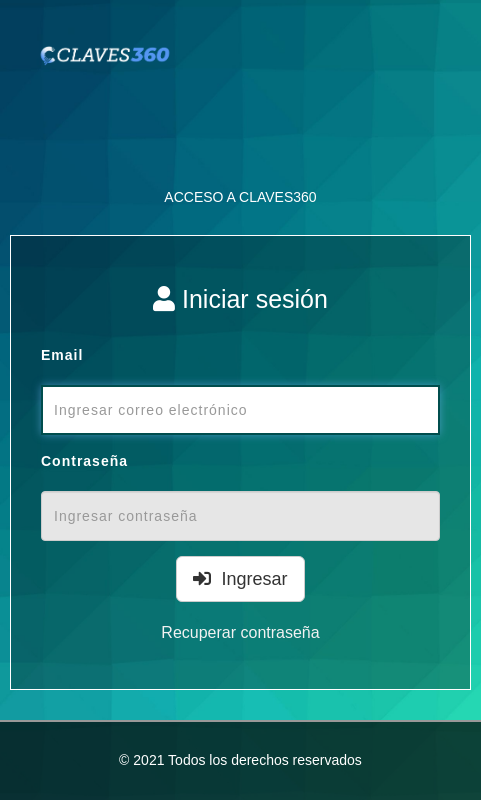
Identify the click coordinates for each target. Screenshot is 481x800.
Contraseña (84, 461)
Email (62, 355)
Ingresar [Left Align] (240, 579)
